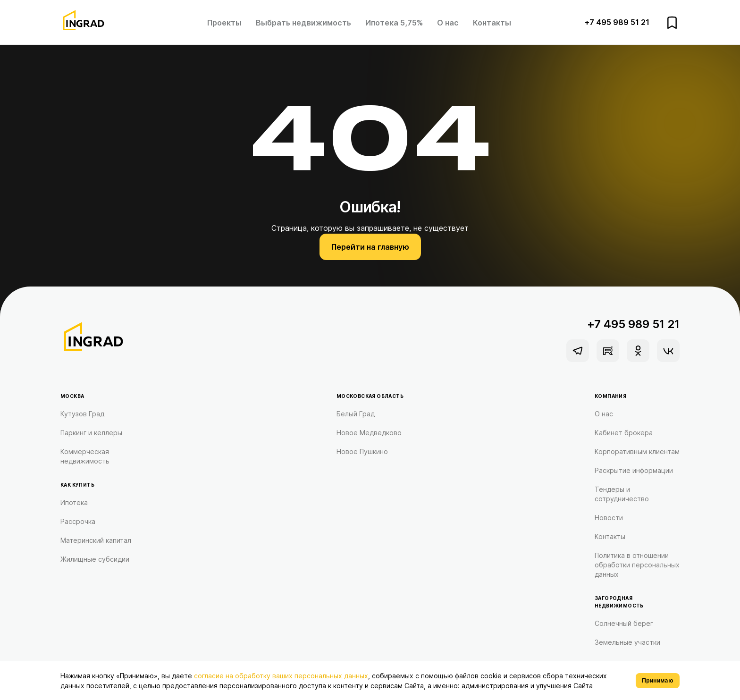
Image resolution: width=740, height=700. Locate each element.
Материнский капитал (96, 540)
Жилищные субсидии (95, 559)
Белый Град (356, 414)
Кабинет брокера (624, 433)
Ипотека (74, 502)
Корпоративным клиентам (637, 451)
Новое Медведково (369, 433)
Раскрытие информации (634, 470)
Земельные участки (627, 642)
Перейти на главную (370, 247)
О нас (448, 23)
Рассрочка (78, 521)
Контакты (492, 23)
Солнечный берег (624, 623)
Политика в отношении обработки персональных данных (637, 565)
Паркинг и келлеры (91, 433)
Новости (609, 518)
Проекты (224, 23)
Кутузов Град (82, 414)
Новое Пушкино (362, 451)
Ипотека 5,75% (394, 23)
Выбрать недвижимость (303, 23)
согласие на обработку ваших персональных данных (281, 676)
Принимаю (658, 680)
